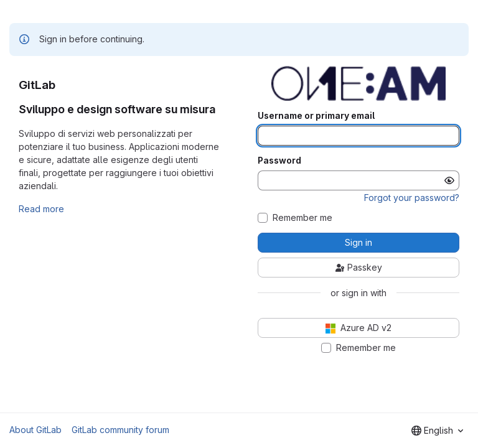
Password (279, 161)
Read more (41, 209)
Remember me (302, 218)
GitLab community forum (120, 430)
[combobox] (437, 431)
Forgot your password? (412, 198)
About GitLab (35, 430)
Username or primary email (316, 116)
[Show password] (449, 180)
